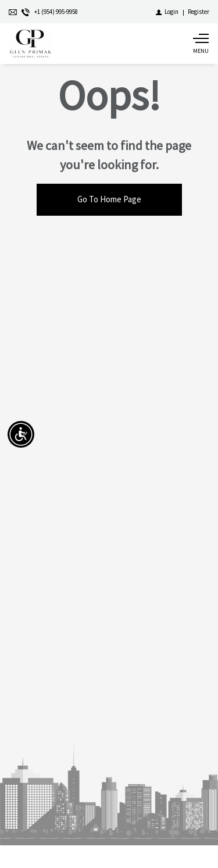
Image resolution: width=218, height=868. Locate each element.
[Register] (199, 12)
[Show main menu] (201, 44)
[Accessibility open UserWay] (21, 434)
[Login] (167, 12)
